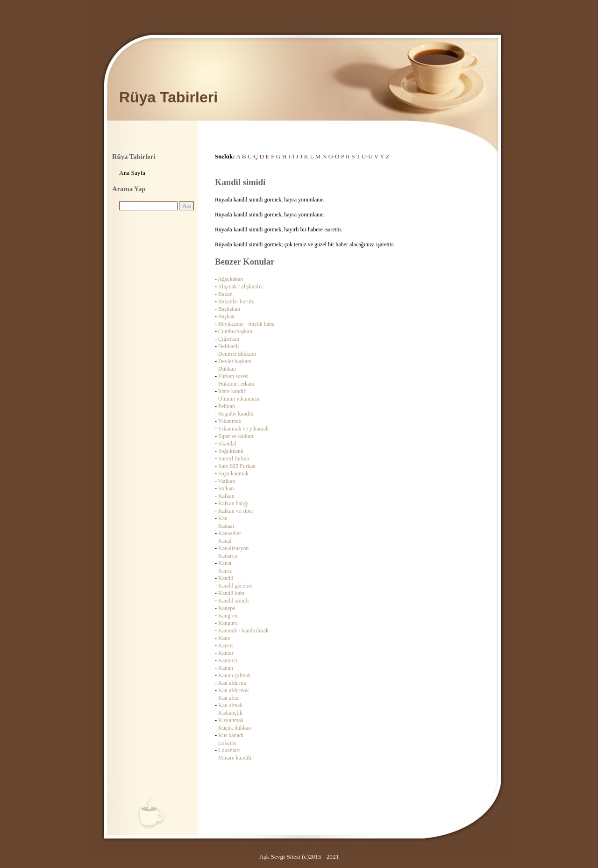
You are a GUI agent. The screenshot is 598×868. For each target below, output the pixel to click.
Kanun (226, 668)
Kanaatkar (230, 533)
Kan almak (230, 705)
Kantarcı (228, 660)
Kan (223, 518)
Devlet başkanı (235, 361)
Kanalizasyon (233, 548)
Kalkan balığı (233, 503)
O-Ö (334, 156)
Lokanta (227, 743)
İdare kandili (232, 391)
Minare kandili (235, 758)
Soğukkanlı (231, 451)
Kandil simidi (234, 601)
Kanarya (228, 556)
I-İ (291, 156)
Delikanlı (229, 346)
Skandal (227, 444)
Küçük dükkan (235, 728)
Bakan (225, 294)
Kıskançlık (230, 713)
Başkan (226, 316)
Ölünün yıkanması (239, 399)
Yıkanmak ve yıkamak (244, 429)
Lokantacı (229, 750)
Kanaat (226, 526)
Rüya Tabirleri (168, 97)
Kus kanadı (231, 735)
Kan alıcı (228, 698)
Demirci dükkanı (237, 354)
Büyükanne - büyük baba (246, 324)
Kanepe (227, 608)
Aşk (264, 857)
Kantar (226, 653)
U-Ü (367, 156)
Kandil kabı (231, 593)
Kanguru (228, 623)
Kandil (226, 578)
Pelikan (227, 406)
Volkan (226, 488)
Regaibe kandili (236, 414)
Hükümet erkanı (236, 384)
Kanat (225, 563)
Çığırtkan (229, 339)
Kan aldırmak (234, 690)
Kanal (225, 541)
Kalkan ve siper (236, 511)
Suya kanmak (233, 473)
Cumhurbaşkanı (236, 331)
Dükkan (227, 369)
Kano (224, 638)
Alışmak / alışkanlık (240, 287)
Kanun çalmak (235, 675)
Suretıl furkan (234, 459)
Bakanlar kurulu (236, 301)
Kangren (228, 616)
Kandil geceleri (235, 586)
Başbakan (229, 309)
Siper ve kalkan (236, 436)
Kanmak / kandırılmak (243, 631)
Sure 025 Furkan (237, 466)
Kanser (226, 646)
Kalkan (226, 496)
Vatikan (227, 481)
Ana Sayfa (132, 173)
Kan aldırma (232, 683)
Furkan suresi (233, 376)
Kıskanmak (231, 720)
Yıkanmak (230, 421)
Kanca (225, 571)
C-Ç (253, 156)
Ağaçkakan (230, 279)
